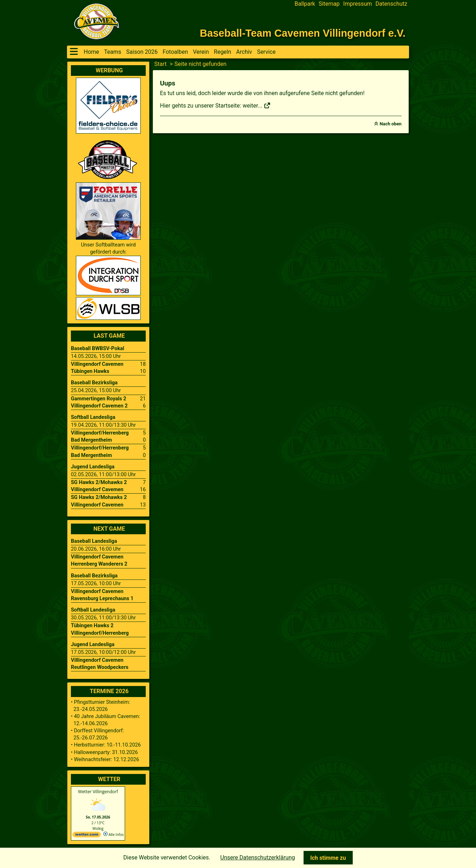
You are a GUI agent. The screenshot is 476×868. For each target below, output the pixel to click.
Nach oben (391, 124)
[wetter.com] (87, 836)
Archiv (244, 52)
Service (266, 52)
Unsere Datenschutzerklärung (257, 857)
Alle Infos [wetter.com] (113, 835)
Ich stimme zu (328, 858)
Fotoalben (175, 52)
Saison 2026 (142, 52)
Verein (201, 52)
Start (160, 64)
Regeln (223, 52)
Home (91, 52)
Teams (113, 52)
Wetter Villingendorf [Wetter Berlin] (98, 792)
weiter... (257, 106)
